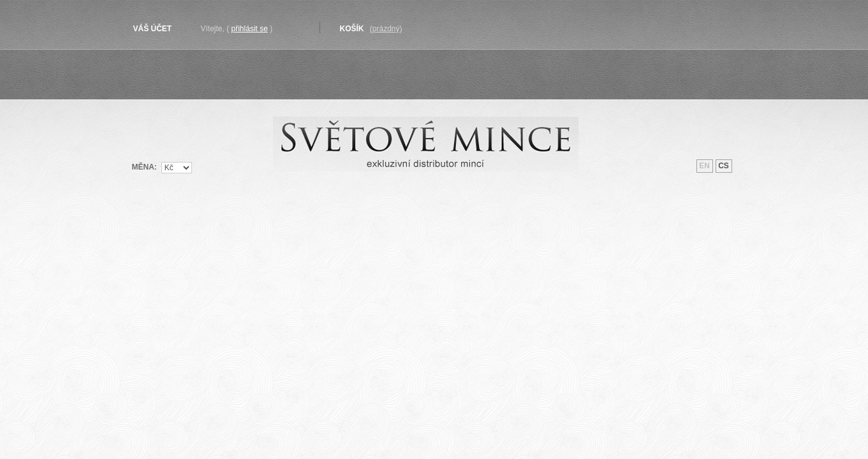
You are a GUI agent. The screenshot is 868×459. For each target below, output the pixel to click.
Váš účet (153, 29)
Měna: (144, 167)
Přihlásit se (250, 29)
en (704, 166)
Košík (352, 29)
